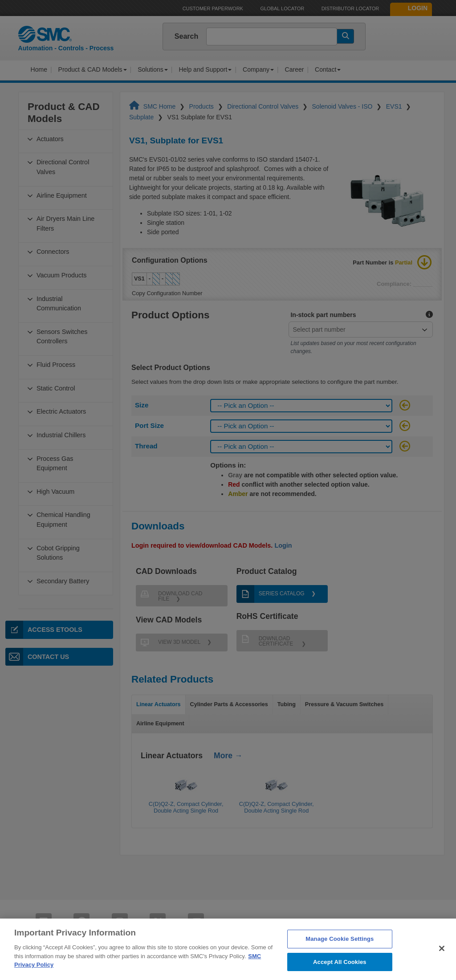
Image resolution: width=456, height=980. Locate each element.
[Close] (442, 962)
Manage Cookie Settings (340, 953)
